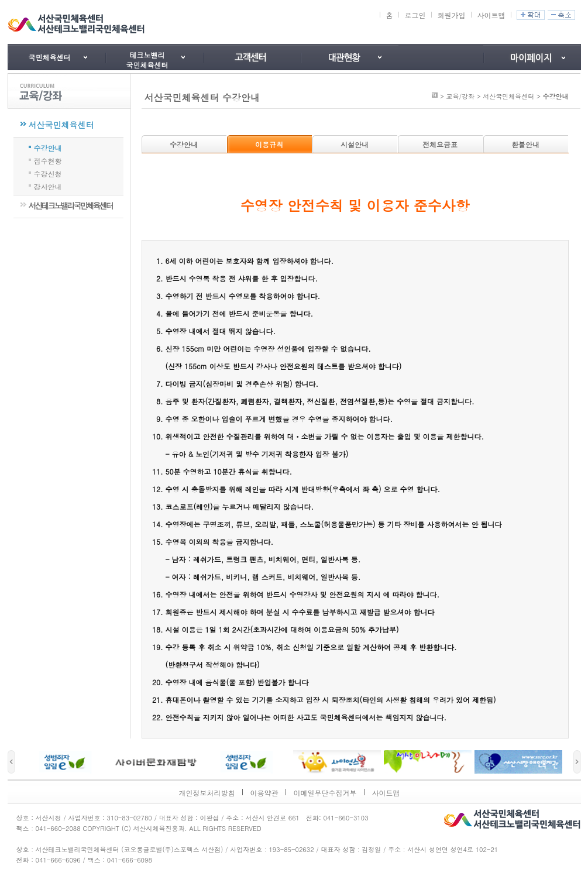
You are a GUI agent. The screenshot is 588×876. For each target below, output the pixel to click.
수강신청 (48, 173)
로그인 (415, 15)
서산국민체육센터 (61, 125)
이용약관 (264, 793)
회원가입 (451, 15)
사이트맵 (491, 15)
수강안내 (48, 147)
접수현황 (48, 160)
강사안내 (48, 185)
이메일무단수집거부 (325, 793)
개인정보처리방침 (207, 793)
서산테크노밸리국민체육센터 (71, 205)
